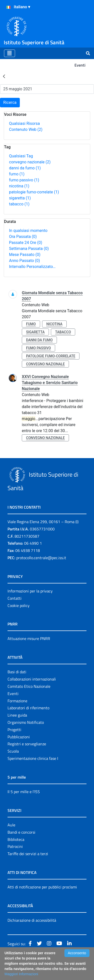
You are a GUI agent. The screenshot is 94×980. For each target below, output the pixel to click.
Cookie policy (19, 605)
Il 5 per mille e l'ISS (24, 792)
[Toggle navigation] (10, 53)
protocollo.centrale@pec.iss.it (41, 558)
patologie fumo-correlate (34, 192)
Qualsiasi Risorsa (24, 123)
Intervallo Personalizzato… (32, 267)
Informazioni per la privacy (30, 591)
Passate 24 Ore (26, 243)
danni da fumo (25, 168)
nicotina (19, 186)
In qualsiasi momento (28, 231)
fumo (17, 174)
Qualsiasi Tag (21, 156)
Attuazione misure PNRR (29, 638)
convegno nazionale (30, 162)
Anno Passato (24, 261)
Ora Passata (23, 237)
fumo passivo (24, 180)
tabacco (19, 204)
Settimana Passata (29, 249)
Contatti (15, 598)
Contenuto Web (26, 129)
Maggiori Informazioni (21, 974)
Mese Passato (25, 255)
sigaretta (20, 198)
